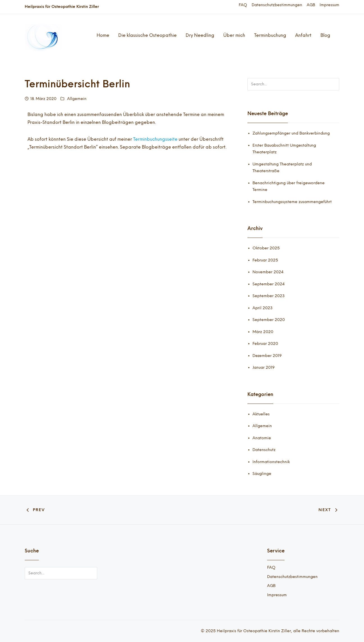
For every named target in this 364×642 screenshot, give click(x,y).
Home (103, 35)
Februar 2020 (265, 344)
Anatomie (262, 438)
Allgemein (77, 99)
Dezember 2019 (267, 356)
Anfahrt (303, 35)
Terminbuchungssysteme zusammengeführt (292, 202)
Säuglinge (262, 474)
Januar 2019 (264, 367)
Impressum (329, 5)
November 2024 (268, 272)
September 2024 (269, 284)
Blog (325, 35)
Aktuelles (261, 414)
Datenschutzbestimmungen (277, 5)
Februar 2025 (265, 260)
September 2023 (269, 296)
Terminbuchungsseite (156, 139)
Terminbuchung (270, 35)
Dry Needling (200, 35)
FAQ (243, 5)
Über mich (234, 35)
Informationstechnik (271, 462)
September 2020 (269, 320)
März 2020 (263, 332)
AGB (311, 5)
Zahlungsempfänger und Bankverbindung (291, 133)
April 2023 (262, 308)
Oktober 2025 (266, 248)
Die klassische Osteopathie (147, 35)
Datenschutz (264, 450)
